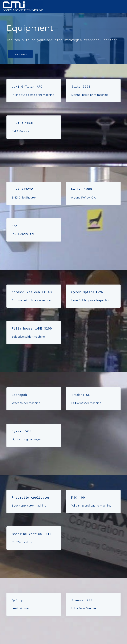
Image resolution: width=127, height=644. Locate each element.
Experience (20, 54)
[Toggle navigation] (122, 6)
